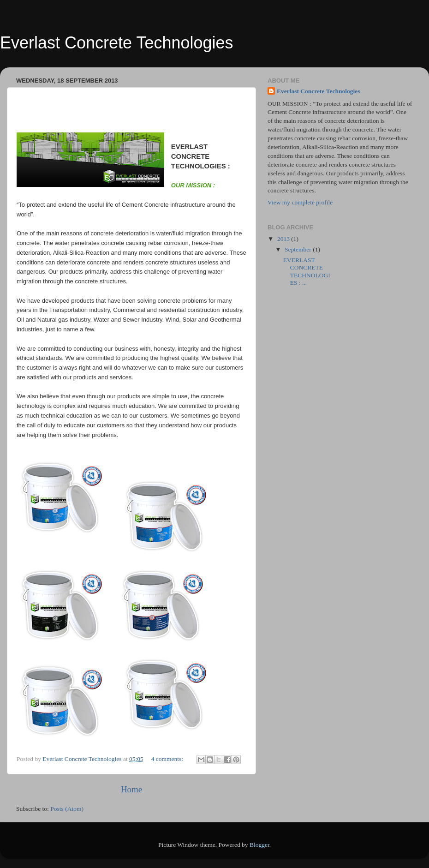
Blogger (259, 845)
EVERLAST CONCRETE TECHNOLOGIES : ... (307, 271)
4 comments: (168, 759)
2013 (284, 239)
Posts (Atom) (67, 809)
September (299, 249)
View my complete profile (300, 202)
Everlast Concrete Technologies (318, 91)
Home (131, 789)
